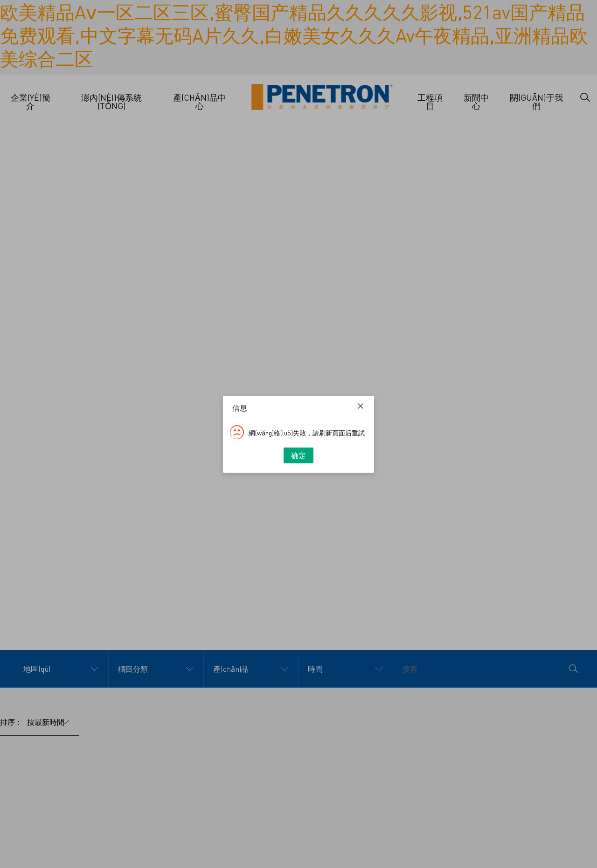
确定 (298, 455)
